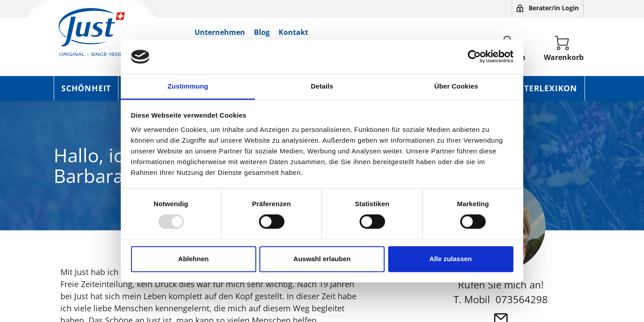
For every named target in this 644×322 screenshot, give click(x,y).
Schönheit (86, 88)
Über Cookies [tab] (456, 86)
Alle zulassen (451, 259)
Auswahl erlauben (322, 259)
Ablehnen (193, 259)
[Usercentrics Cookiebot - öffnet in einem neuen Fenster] (474, 57)
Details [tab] (322, 86)
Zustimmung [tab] (188, 86)
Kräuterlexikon (539, 88)
